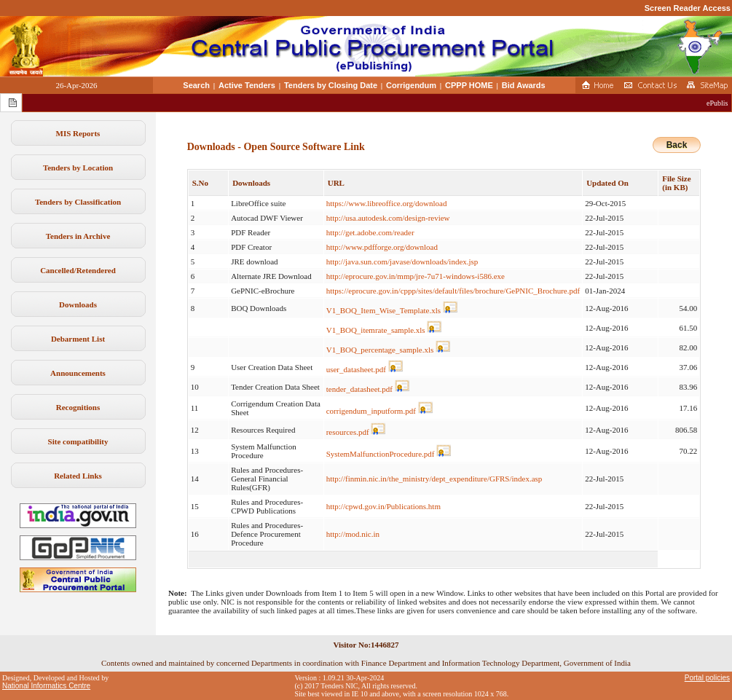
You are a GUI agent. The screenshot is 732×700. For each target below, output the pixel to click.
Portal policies (707, 678)
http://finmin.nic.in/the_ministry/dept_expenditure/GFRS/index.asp (434, 479)
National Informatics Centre (46, 686)
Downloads (78, 304)
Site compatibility (78, 441)
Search (196, 85)
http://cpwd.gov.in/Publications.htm (383, 506)
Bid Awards (524, 85)
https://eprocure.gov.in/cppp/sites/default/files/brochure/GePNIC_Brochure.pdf (453, 291)
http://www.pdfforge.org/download (382, 247)
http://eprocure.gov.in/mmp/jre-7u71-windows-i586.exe (416, 276)
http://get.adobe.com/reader (370, 232)
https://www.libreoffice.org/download (387, 203)
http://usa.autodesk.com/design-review (388, 218)
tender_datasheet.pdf (359, 389)
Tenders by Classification (78, 202)
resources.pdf (348, 432)
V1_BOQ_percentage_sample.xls (380, 350)
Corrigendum (411, 85)
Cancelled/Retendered (78, 270)
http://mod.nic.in (353, 534)
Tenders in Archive (78, 236)
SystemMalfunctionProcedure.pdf (381, 454)
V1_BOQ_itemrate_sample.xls (376, 330)
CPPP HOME (469, 85)
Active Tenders (247, 85)
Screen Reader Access (688, 8)
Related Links (78, 476)
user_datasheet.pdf (356, 369)
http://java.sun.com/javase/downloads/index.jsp (402, 261)
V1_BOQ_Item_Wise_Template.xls (383, 310)
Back (677, 145)
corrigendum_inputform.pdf (371, 411)
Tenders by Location (78, 168)
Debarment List (78, 339)
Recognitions (78, 407)
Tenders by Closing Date (331, 85)
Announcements (78, 373)
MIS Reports (78, 133)
